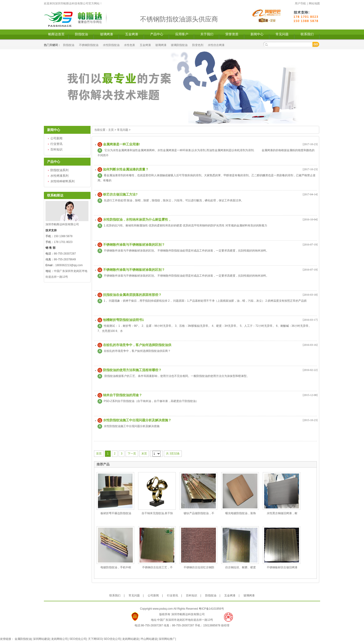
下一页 (132, 454)
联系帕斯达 (55, 195)
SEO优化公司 (78, 639)
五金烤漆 (132, 34)
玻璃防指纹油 (179, 45)
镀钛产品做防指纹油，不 (199, 513)
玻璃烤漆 (107, 34)
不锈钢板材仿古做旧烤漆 (282, 567)
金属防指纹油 (23, 639)
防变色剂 (198, 45)
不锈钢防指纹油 (89, 45)
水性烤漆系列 (59, 176)
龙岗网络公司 (59, 639)
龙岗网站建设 (130, 639)
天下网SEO (95, 639)
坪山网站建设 (149, 639)
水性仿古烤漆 (216, 45)
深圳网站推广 (167, 639)
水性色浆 (130, 45)
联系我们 (307, 34)
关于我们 (207, 34)
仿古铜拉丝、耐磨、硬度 (240, 567)
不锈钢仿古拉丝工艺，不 (157, 567)
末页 (144, 454)
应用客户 (182, 34)
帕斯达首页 (56, 34)
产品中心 (157, 34)
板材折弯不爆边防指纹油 (116, 513)
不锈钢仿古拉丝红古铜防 (199, 567)
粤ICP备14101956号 (211, 609)
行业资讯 (56, 144)
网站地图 (314, 3)
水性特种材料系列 (62, 181)
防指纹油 (81, 34)
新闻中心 (257, 34)
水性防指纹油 (111, 45)
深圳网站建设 (41, 639)
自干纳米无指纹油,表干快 (157, 513)
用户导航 (300, 3)
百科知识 (56, 149)
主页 (111, 130)
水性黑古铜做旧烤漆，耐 (282, 513)
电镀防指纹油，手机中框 (116, 567)
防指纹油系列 (59, 170)
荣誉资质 (232, 34)
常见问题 (282, 34)
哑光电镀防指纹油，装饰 (240, 513)
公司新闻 (56, 138)
